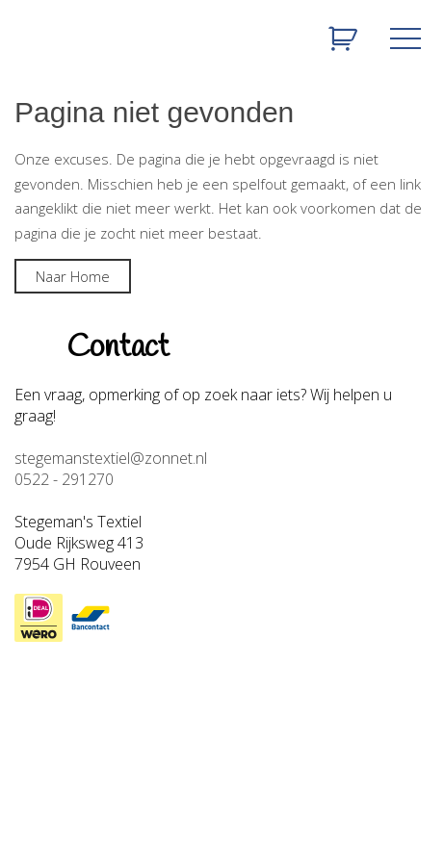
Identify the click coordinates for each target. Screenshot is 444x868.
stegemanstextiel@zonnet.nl (111, 458)
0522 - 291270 (64, 479)
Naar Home (73, 276)
